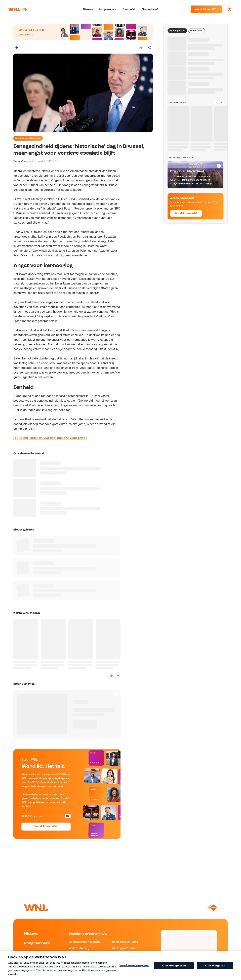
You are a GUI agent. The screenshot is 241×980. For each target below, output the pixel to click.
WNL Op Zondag (79, 948)
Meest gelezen (177, 31)
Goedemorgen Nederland (28, 138)
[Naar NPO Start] (212, 908)
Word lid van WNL (206, 9)
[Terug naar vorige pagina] (17, 48)
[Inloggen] (229, 9)
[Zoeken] (184, 9)
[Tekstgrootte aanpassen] (141, 48)
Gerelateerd (197, 31)
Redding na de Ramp (125, 942)
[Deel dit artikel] (149, 48)
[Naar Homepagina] (18, 9)
